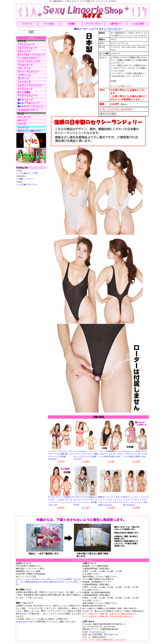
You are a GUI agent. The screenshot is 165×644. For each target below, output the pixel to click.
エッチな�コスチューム (27, 184)
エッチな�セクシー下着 (27, 173)
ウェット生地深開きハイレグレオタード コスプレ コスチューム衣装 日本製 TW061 (111, 454)
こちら (97, 577)
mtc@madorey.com (24, 622)
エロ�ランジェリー (25, 179)
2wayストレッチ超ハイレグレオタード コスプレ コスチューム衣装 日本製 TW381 (136, 454)
